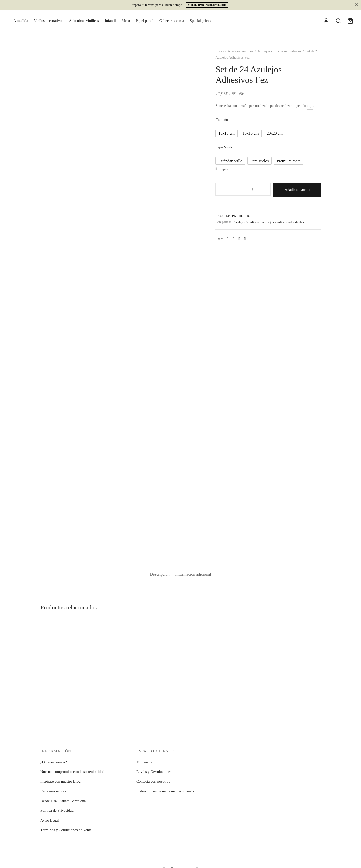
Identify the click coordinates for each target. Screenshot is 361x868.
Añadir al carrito (284, 192)
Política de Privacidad (57, 810)
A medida (21, 21)
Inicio (224, 54)
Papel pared (144, 21)
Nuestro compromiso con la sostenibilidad (72, 772)
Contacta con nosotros (153, 781)
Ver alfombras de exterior (207, 5)
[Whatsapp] (232, 241)
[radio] (231, 136)
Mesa (126, 21)
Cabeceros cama (172, 21)
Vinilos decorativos (48, 21)
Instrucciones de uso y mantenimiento (165, 791)
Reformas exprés (53, 791)
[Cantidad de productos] (233, 192)
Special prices (200, 21)
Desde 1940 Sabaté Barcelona (63, 801)
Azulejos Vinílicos (250, 224)
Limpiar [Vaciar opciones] (227, 172)
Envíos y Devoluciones (154, 772)
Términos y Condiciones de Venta (66, 830)
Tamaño (226, 122)
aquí (314, 108)
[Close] (357, 5)
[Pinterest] (249, 241)
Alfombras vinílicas (84, 21)
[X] (243, 241)
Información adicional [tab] (195, 577)
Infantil (110, 21)
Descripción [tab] (158, 577)
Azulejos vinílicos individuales (283, 54)
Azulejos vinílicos (245, 54)
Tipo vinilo (229, 150)
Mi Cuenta (144, 762)
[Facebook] (238, 241)
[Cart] (350, 21)
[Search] (338, 21)
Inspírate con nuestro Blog (60, 781)
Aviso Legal (50, 820)
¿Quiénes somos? (54, 762)
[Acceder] (326, 21)
